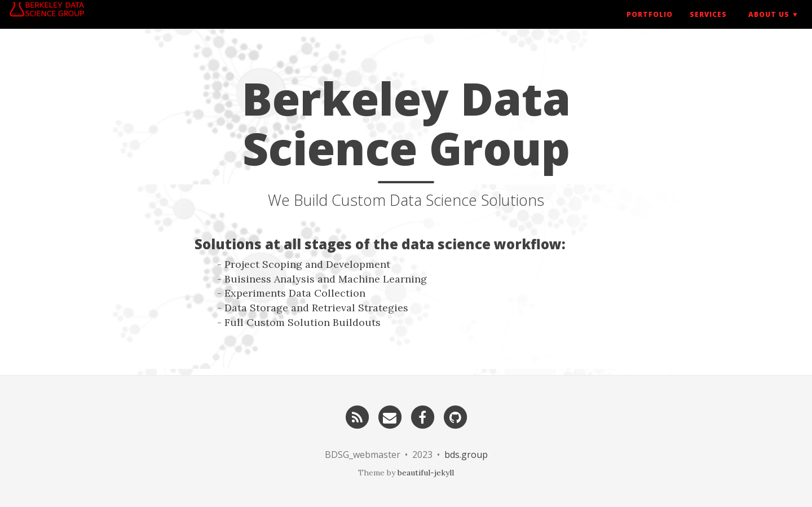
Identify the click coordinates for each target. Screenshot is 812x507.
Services (708, 25)
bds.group (466, 455)
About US (769, 25)
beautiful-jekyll (426, 473)
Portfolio (650, 25)
